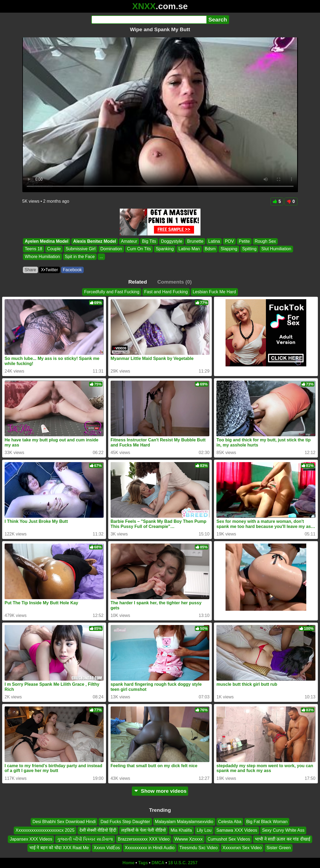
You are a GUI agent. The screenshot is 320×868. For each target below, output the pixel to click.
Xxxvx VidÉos (107, 848)
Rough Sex (265, 241)
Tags (143, 863)
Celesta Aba (230, 822)
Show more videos (160, 791)
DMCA (158, 863)
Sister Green (279, 848)
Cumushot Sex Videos (229, 839)
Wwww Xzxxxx (189, 839)
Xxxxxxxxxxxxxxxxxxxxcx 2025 (45, 830)
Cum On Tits (139, 249)
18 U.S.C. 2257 (183, 863)
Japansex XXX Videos (31, 839)
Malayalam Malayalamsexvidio (184, 822)
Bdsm (210, 249)
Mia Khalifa (181, 830)
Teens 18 (34, 249)
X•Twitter (49, 270)
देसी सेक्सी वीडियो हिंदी (98, 830)
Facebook (72, 270)
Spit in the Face (80, 257)
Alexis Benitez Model (95, 241)
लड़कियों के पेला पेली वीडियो (143, 830)
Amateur (129, 241)
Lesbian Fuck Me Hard (214, 292)
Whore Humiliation (42, 257)
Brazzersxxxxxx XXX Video (144, 839)
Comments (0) (174, 282)
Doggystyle (172, 241)
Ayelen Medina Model (47, 241)
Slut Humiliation (276, 249)
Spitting (249, 249)
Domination (111, 249)
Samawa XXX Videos (237, 830)
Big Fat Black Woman (267, 822)
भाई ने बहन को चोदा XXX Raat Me (59, 848)
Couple (54, 249)
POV (229, 241)
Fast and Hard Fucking (166, 292)
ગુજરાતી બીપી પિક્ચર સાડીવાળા (85, 839)
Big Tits (149, 241)
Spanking (165, 249)
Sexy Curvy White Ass (283, 830)
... (101, 257)
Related (138, 282)
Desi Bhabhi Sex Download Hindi (64, 822)
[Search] (149, 20)
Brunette (195, 241)
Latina (214, 241)
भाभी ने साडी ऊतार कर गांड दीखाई (283, 839)
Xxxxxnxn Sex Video (242, 848)
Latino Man (189, 249)
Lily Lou (204, 830)
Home (128, 863)
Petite (244, 241)
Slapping (229, 249)
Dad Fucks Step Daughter (125, 822)
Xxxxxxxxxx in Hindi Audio (150, 848)
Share (31, 270)
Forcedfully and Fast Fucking (112, 292)
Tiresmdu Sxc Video (199, 848)
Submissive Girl (80, 249)
